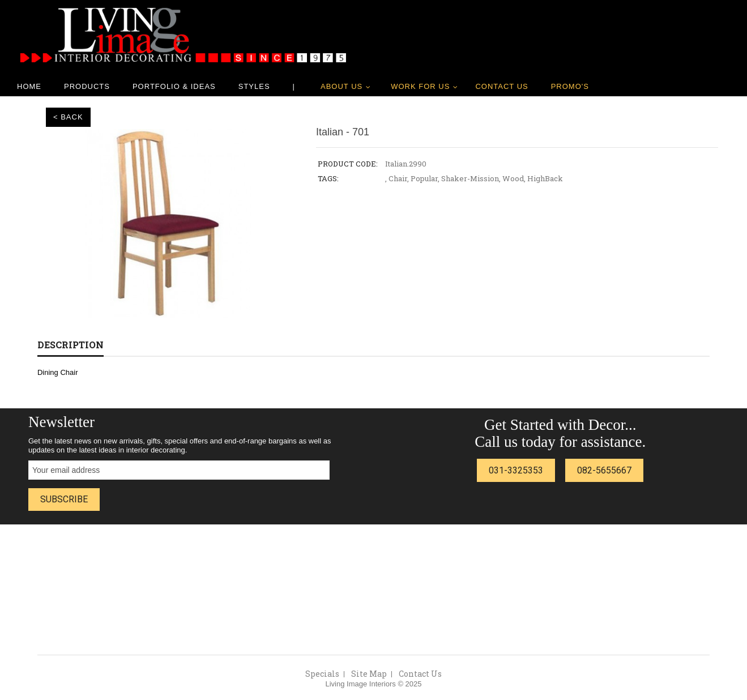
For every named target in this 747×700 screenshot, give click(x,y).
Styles (254, 86)
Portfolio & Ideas (174, 86)
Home (29, 86)
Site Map (369, 674)
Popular (424, 178)
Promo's (570, 86)
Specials (322, 674)
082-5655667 (604, 470)
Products (87, 86)
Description (71, 345)
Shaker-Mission (470, 178)
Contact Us (501, 86)
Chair (398, 178)
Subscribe (64, 499)
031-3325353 (516, 470)
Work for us (420, 86)
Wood (513, 178)
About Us (342, 86)
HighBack (545, 178)
